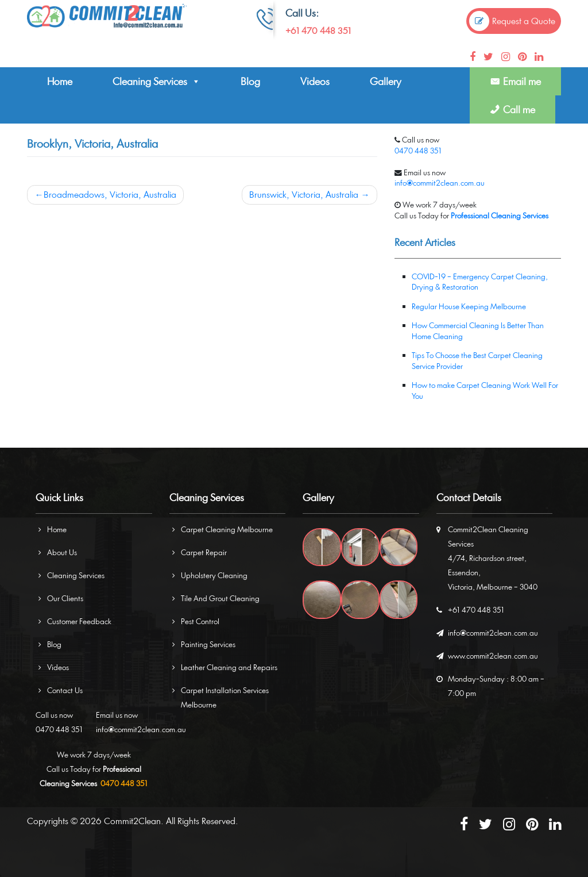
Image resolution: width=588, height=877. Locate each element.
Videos (315, 81)
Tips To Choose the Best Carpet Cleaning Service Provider (477, 361)
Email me (522, 81)
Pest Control (200, 621)
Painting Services (208, 644)
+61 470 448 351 (318, 31)
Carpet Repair (204, 552)
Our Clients (65, 598)
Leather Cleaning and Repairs (229, 667)
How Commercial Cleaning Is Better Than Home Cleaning (478, 331)
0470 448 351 (418, 151)
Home (60, 81)
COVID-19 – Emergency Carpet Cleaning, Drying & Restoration (480, 282)
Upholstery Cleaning (214, 575)
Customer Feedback (79, 621)
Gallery (386, 81)
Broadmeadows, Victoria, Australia (110, 195)
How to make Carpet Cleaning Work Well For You (485, 391)
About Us (62, 552)
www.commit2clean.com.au (493, 656)
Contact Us (65, 690)
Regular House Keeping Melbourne (469, 306)
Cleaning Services (156, 81)
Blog (250, 81)
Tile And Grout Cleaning (220, 598)
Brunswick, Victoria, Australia (304, 195)
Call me (519, 109)
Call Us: (302, 13)
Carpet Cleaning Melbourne (227, 529)
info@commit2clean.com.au (440, 183)
